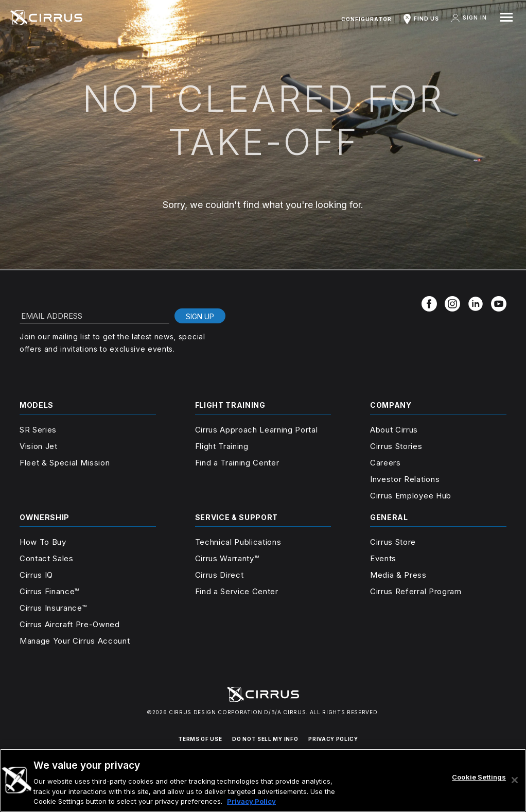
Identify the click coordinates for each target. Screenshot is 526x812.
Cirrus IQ (36, 575)
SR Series (38, 430)
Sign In (468, 18)
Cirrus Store (393, 542)
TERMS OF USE (200, 739)
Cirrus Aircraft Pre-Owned (70, 624)
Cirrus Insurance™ (53, 608)
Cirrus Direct (220, 575)
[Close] (515, 780)
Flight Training (222, 446)
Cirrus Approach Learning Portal (257, 430)
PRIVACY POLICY (333, 739)
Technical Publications (238, 542)
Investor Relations (405, 479)
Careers (385, 463)
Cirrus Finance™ (49, 591)
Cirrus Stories (396, 446)
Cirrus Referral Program (416, 591)
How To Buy (43, 542)
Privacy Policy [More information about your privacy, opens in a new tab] (251, 801)
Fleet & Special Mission (65, 463)
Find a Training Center (237, 463)
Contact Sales (47, 558)
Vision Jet (39, 446)
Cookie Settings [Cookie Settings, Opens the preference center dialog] (479, 777)
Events (383, 558)
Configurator (366, 19)
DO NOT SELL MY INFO (265, 739)
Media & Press (398, 575)
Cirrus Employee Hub (411, 496)
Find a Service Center (237, 591)
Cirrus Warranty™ (227, 558)
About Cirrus (394, 430)
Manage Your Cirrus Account (75, 641)
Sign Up (200, 316)
